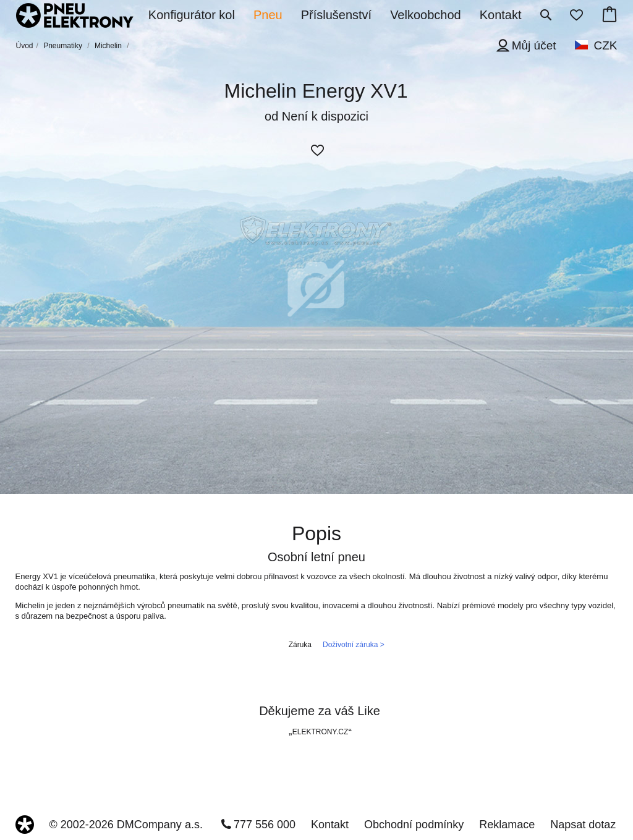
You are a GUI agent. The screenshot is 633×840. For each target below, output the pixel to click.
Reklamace (507, 825)
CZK (606, 45)
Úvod (25, 46)
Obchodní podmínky (414, 825)
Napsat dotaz (583, 825)
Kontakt (330, 825)
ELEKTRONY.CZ (320, 732)
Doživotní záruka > (354, 645)
